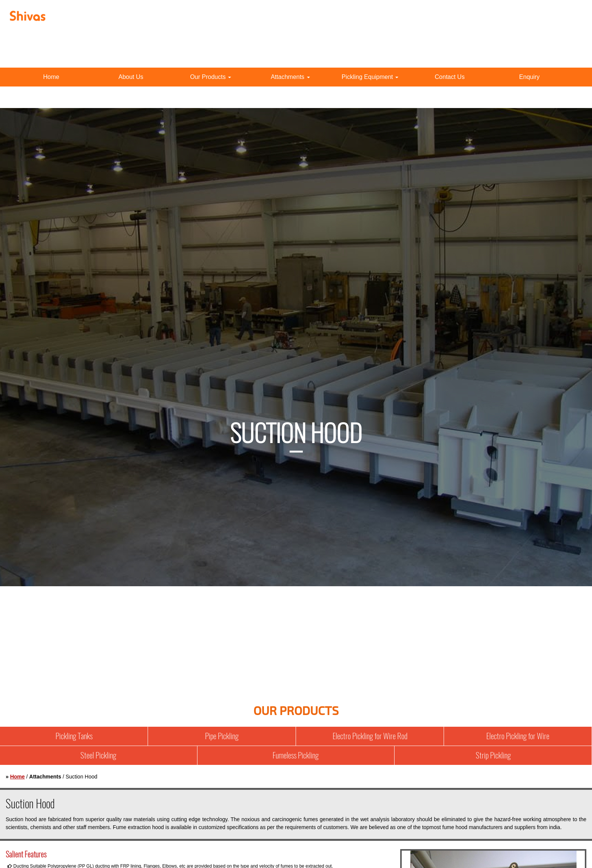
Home (51, 77)
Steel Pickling (98, 755)
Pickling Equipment (370, 77)
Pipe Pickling (222, 736)
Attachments (290, 77)
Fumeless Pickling (296, 755)
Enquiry (529, 77)
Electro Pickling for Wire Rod (370, 736)
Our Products (210, 77)
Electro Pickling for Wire (518, 736)
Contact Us (450, 77)
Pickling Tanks (74, 736)
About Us (131, 77)
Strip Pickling (493, 755)
